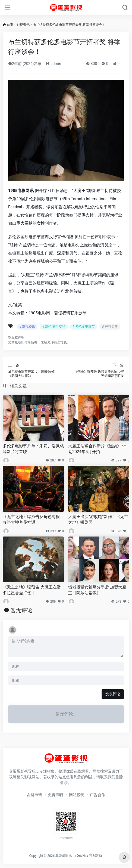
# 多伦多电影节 (84, 327)
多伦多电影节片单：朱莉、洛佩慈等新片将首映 (33, 449)
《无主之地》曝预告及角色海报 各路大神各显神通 (31, 520)
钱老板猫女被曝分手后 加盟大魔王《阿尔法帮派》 (97, 590)
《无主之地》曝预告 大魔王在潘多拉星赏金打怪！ (32, 590)
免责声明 (55, 795)
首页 (10, 25)
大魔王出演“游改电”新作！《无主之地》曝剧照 (98, 520)
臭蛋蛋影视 (64, 856)
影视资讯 (23, 25)
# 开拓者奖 (110, 327)
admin (53, 64)
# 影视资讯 (27, 327)
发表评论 (113, 694)
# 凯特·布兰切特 (54, 327)
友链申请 (34, 795)
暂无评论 (21, 610)
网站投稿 (77, 795)
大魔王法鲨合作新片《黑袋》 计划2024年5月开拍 (97, 449)
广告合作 (98, 795)
